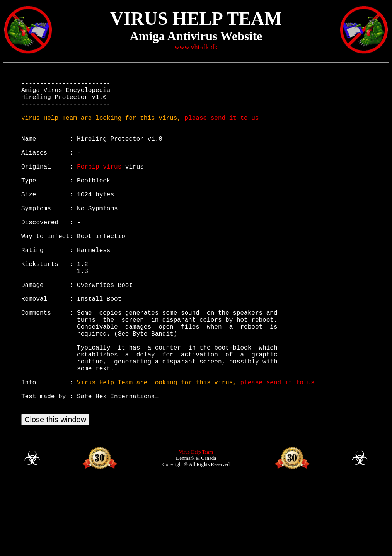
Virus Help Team (196, 528)
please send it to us (222, 127)
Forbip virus (99, 186)
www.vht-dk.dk (196, 47)
